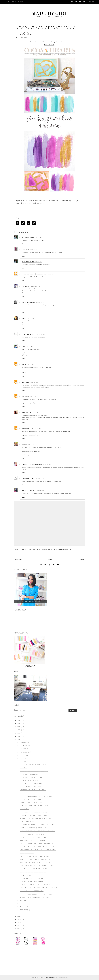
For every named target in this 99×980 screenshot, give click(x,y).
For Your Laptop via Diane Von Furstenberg (37, 825)
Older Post (82, 560)
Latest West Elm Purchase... (31, 780)
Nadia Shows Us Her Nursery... (32, 777)
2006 (19, 929)
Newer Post (18, 560)
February (23, 910)
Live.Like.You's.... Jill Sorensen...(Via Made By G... (39, 888)
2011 (19, 740)
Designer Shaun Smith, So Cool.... (33, 872)
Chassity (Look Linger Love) (32, 464)
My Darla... (24, 793)
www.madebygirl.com (64, 549)
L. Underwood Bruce (29, 479)
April (22, 904)
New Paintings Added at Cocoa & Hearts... (36, 796)
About (14, 2)
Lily (23, 347)
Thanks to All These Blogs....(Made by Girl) (37, 847)
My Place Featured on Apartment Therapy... (37, 818)
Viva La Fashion (27, 429)
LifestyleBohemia (29, 302)
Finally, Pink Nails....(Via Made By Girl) (35, 885)
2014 (19, 730)
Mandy (24, 445)
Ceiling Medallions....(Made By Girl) (34, 771)
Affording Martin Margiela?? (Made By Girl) (37, 844)
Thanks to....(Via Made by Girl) (32, 891)
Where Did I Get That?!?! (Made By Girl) (35, 863)
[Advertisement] (29, 961)
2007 (19, 926)
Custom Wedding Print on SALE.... (33, 878)
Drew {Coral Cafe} (29, 491)
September (24, 752)
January (23, 913)
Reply (23, 244)
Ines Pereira (26, 413)
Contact (21, 2)
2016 (19, 724)
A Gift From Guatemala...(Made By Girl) (35, 856)
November (23, 746)
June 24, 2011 (40, 491)
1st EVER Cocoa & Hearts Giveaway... (34, 784)
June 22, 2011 (38, 237)
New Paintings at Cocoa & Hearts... (33, 834)
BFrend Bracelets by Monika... (31, 803)
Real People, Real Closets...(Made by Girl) (36, 866)
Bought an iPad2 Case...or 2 (30, 787)
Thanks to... (24, 809)
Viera (24, 318)
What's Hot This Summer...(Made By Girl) (35, 859)
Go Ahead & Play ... (27, 853)
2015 (19, 727)
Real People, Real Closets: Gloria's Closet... (37, 831)
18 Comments (23, 38)
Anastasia (26, 382)
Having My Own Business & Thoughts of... (36, 765)
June (21, 762)
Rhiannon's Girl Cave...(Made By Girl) (34, 806)
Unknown (25, 397)
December (23, 743)
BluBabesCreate (28, 237)
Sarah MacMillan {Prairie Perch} (34, 274)
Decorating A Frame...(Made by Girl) (34, 815)
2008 (19, 922)
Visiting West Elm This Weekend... (33, 790)
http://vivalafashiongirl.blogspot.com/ (32, 435)
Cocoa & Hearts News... (29, 774)
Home (7, 2)
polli (24, 364)
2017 (19, 721)
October (23, 749)
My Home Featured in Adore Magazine (34, 897)
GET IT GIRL (26, 250)
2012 (19, 736)
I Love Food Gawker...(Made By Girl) (33, 828)
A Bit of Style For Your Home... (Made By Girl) (38, 850)
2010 (19, 916)
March (22, 907)
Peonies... (23, 768)
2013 (19, 733)
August (23, 755)
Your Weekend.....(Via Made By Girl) (33, 812)
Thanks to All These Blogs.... (31, 799)
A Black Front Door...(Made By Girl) (34, 837)
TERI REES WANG (27, 286)
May (21, 900)
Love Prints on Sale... (28, 822)
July (21, 758)
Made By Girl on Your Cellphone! (33, 840)
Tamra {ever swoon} (29, 334)
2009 (19, 919)
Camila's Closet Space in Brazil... (33, 882)
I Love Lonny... (25, 875)
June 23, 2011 (30, 364)
